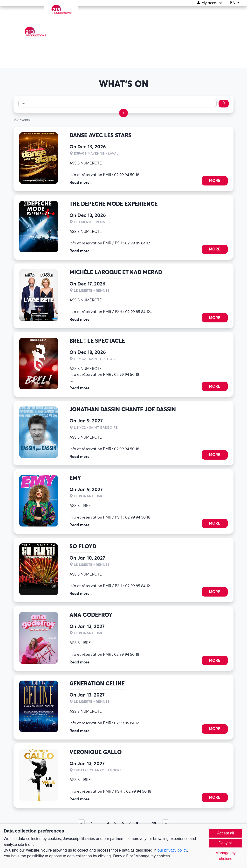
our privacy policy (172, 850)
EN (233, 3)
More (215, 181)
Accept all (225, 833)
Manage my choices (226, 856)
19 (154, 823)
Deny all (226, 843)
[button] (123, 113)
